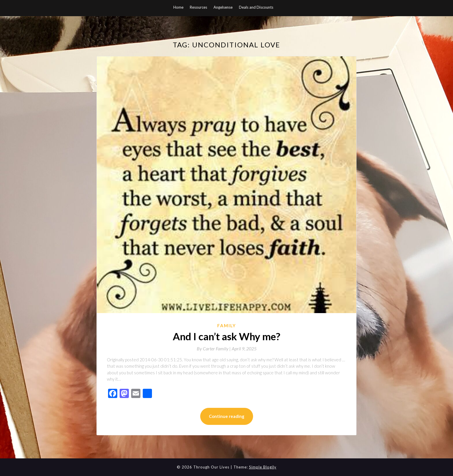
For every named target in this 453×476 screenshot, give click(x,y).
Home (178, 7)
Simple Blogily (263, 467)
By (214, 348)
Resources (198, 7)
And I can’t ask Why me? (226, 336)
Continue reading (227, 416)
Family (227, 326)
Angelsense (223, 7)
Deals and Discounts (256, 7)
